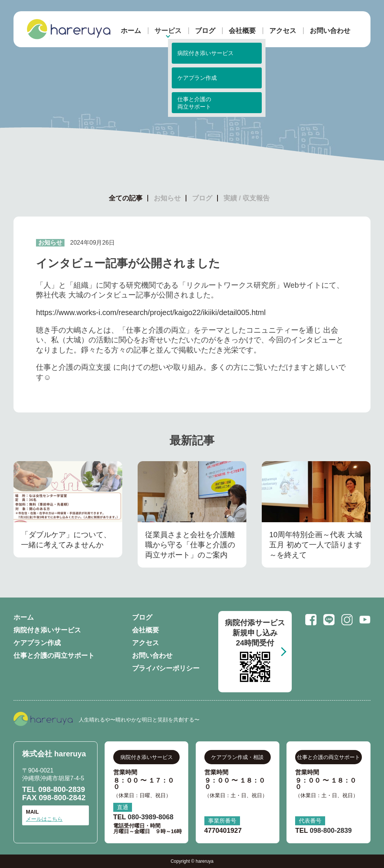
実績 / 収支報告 (247, 198)
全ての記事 (126, 198)
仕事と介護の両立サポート (54, 656)
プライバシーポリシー (166, 668)
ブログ (205, 31)
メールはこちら (44, 819)
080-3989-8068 (150, 817)
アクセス (283, 31)
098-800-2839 (62, 789)
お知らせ (167, 198)
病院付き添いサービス (47, 630)
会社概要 (242, 31)
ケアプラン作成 (37, 643)
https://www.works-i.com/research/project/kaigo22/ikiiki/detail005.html (151, 312)
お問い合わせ (330, 31)
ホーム (131, 31)
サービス (168, 31)
